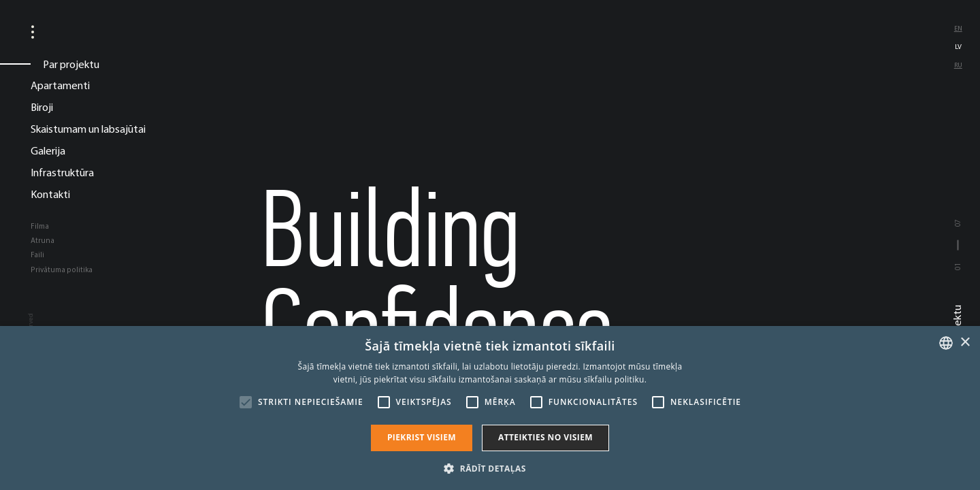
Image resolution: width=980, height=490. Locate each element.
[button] (490, 468)
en (958, 28)
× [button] (965, 343)
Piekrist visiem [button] (422, 437)
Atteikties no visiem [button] (545, 437)
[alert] (490, 408)
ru (958, 65)
